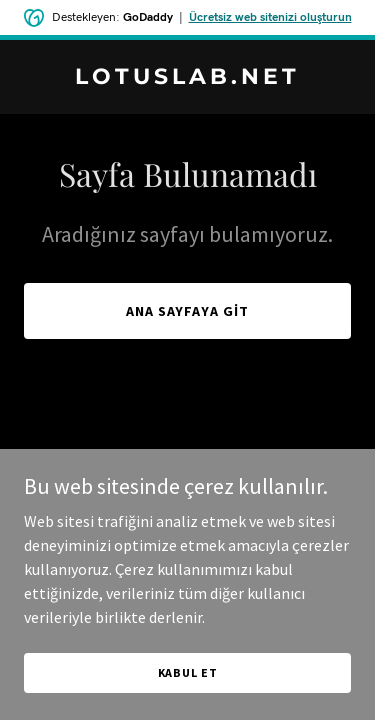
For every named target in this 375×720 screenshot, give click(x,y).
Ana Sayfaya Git (188, 311)
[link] (187, 78)
